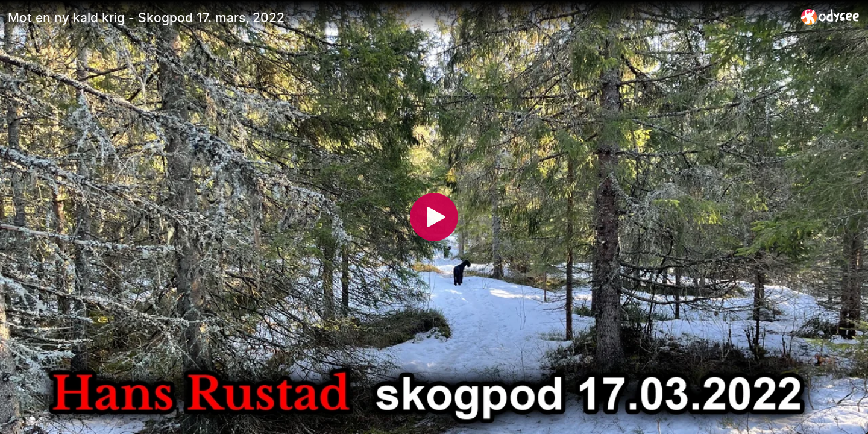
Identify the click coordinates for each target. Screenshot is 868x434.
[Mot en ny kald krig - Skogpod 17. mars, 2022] (400, 17)
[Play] (434, 217)
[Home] (830, 17)
